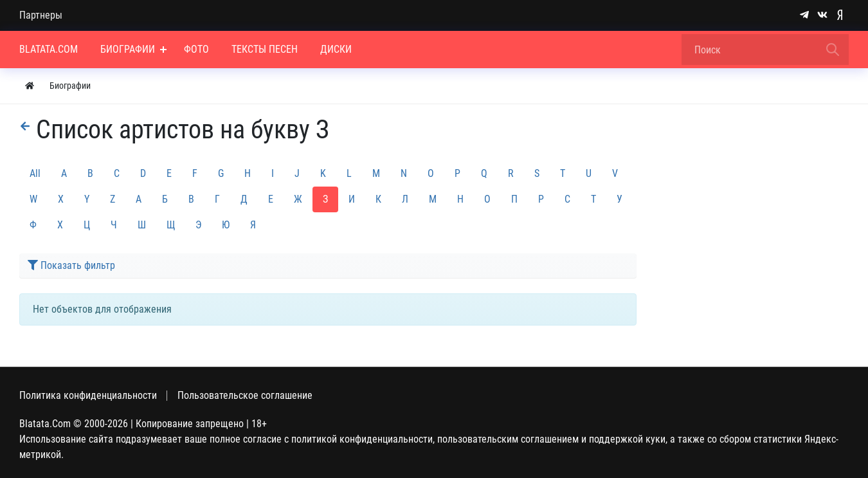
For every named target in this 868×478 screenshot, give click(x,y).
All (35, 173)
